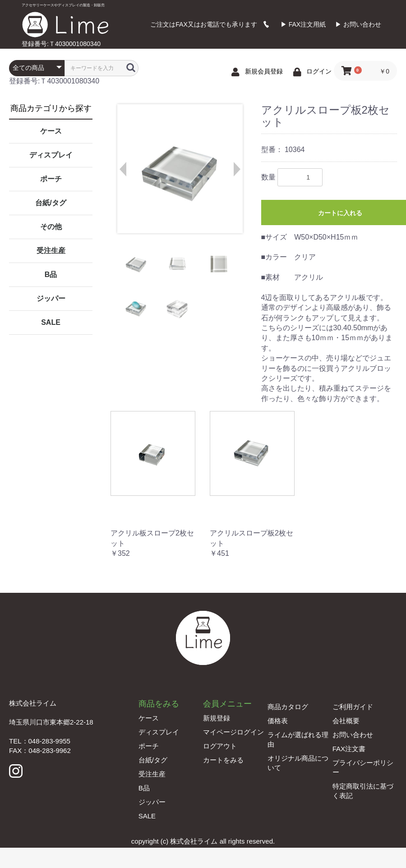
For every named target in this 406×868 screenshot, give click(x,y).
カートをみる (223, 760)
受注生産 (51, 251)
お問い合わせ (353, 735)
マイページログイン (233, 732)
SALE (51, 322)
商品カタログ (288, 707)
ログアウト (220, 746)
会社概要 (346, 721)
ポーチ (51, 179)
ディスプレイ (51, 155)
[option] (180, 169)
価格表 (278, 721)
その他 (51, 227)
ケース (51, 131)
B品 (51, 275)
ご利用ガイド (353, 707)
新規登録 (217, 718)
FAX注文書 (349, 749)
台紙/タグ (51, 203)
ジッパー (51, 298)
